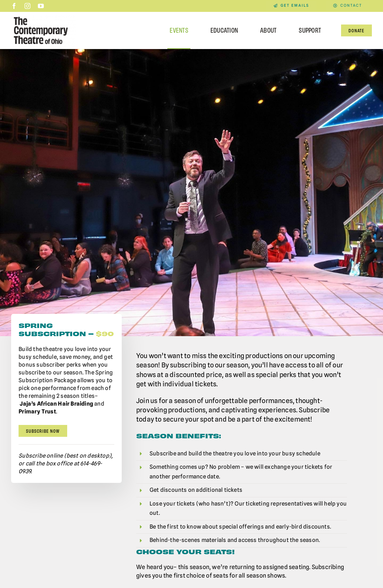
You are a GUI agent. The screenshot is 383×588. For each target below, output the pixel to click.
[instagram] (27, 6)
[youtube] (41, 6)
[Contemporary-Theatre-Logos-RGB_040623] (43, 17)
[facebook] (14, 6)
